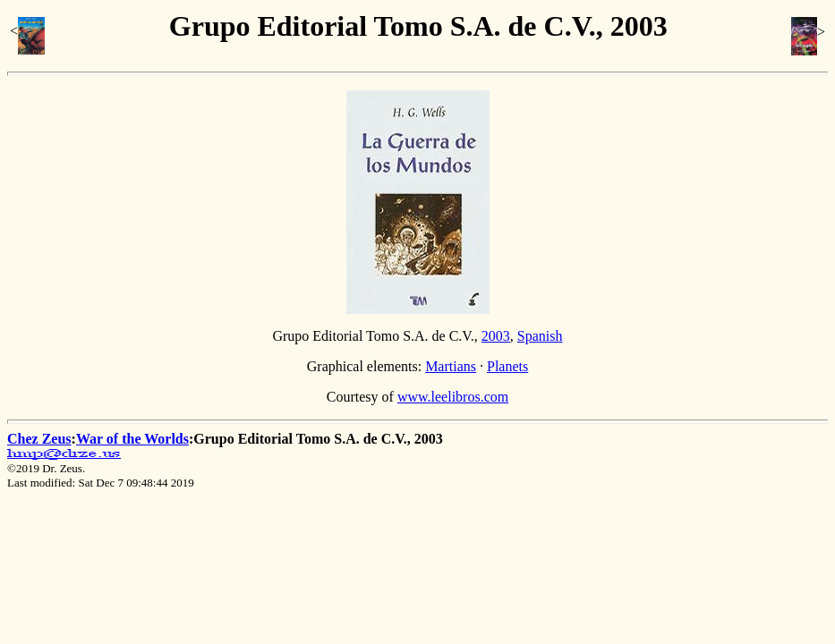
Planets (507, 366)
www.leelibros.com (453, 397)
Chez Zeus (39, 439)
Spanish (540, 336)
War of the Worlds (132, 439)
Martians (451, 366)
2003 (496, 336)
